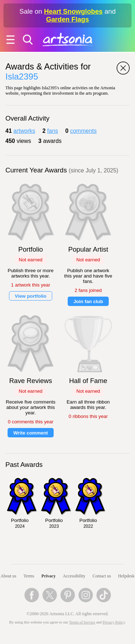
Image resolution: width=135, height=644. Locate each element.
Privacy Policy (114, 622)
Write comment (31, 433)
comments (84, 131)
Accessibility (74, 576)
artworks (24, 131)
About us (9, 576)
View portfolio (31, 296)
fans (53, 131)
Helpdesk (126, 576)
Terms (29, 576)
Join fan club (88, 301)
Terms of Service (82, 622)
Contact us (102, 576)
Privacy (48, 576)
